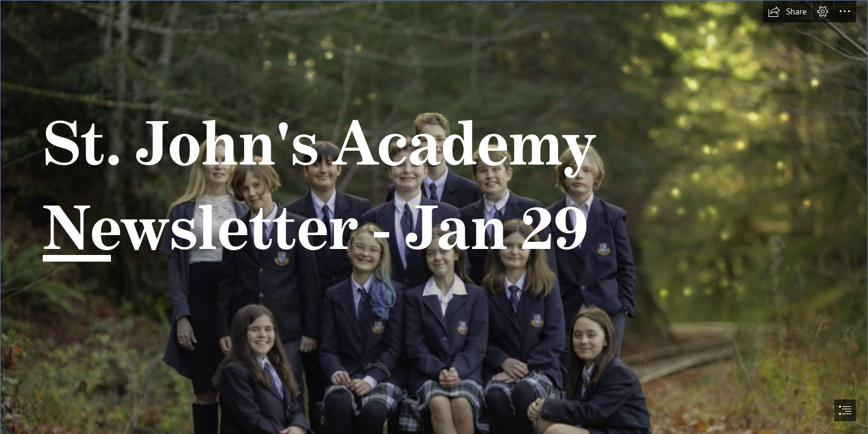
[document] (434, 217)
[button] (787, 11)
